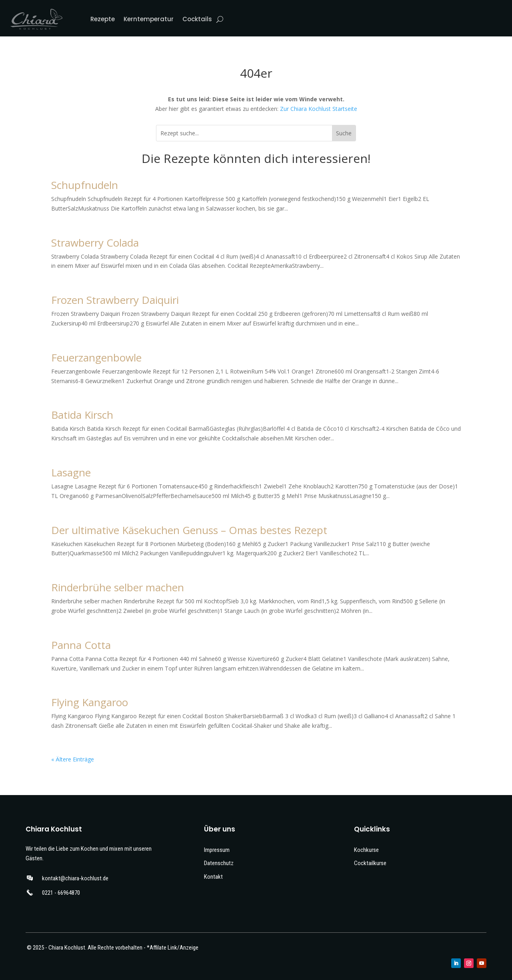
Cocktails (197, 19)
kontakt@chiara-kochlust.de (75, 878)
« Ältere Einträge (73, 759)
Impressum (217, 850)
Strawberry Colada (95, 243)
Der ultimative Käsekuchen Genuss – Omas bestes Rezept (189, 530)
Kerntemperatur (149, 19)
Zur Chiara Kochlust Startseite (319, 109)
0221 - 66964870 (61, 893)
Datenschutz (219, 863)
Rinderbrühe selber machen (118, 587)
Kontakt (213, 877)
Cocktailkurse (370, 863)
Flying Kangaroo (90, 702)
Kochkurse (366, 850)
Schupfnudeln (85, 185)
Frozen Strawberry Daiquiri (115, 300)
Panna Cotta (81, 645)
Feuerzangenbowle (96, 357)
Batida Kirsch (82, 415)
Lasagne (71, 472)
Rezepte (103, 19)
